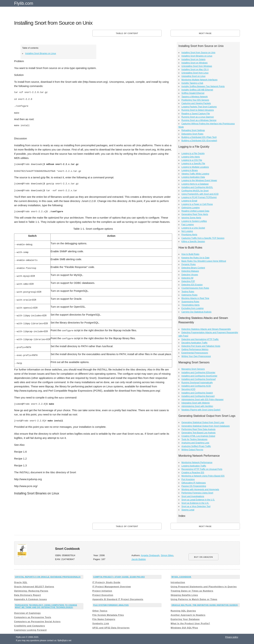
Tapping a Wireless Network (195, 97)
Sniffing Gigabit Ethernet (193, 93)
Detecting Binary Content (193, 268)
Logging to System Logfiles (194, 221)
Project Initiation (102, 591)
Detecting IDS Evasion (192, 285)
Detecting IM (187, 278)
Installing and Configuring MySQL (197, 187)
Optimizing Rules (190, 295)
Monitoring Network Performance (197, 462)
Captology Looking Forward (30, 630)
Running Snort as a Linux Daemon (198, 117)
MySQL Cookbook (181, 577)
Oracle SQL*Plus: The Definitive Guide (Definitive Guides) (205, 605)
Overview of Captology (27, 613)
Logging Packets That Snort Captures (199, 107)
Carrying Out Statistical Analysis (196, 312)
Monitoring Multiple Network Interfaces (199, 80)
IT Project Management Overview (112, 587)
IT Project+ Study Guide (106, 582)
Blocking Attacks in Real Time (195, 298)
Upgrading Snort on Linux (193, 76)
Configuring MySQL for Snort (195, 191)
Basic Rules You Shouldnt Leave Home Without (204, 261)
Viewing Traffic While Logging (195, 174)
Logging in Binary (190, 170)
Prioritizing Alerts (189, 235)
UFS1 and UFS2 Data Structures (111, 628)
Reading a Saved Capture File (196, 114)
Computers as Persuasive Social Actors (37, 622)
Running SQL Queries (183, 611)
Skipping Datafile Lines (184, 595)
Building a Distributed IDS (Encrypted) (199, 141)
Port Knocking (188, 479)
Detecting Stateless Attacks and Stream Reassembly (206, 329)
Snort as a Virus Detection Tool (196, 506)
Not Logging (187, 231)
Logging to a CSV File (192, 160)
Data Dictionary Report (28, 595)
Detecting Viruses (190, 275)
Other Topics (100, 611)
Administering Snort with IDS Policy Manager (203, 400)
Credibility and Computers (30, 626)
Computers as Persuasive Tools (33, 617)
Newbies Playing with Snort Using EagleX (201, 410)
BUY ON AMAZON (203, 557)
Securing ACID (188, 389)
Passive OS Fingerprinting (194, 486)
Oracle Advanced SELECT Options (34, 587)
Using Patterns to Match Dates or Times (194, 599)
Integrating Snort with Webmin (196, 403)
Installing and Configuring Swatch (197, 393)
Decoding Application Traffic (195, 343)
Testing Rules (188, 292)
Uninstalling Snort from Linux (195, 73)
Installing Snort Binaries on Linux (41, 53)
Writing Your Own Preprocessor (196, 356)
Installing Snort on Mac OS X (195, 69)
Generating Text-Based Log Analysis (199, 433)
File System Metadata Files (108, 615)
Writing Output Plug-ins (192, 450)
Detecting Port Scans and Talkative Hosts (201, 346)
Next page (205, 33)
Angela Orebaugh (150, 555)
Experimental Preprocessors (195, 353)
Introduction (178, 582)
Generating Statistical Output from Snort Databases (206, 426)
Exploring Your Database (185, 619)
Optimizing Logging (191, 208)
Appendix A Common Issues (31, 599)
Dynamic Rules (189, 264)
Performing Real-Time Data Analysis (199, 429)
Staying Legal (188, 510)
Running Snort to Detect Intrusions (198, 110)
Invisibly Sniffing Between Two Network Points (203, 86)
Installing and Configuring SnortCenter (199, 376)
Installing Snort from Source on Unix (198, 53)
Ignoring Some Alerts (191, 218)
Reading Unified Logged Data (195, 211)
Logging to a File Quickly (193, 153)
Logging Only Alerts (191, 157)
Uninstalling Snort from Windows (197, 66)
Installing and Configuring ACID (196, 386)
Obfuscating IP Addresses (194, 483)
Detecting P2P (188, 281)
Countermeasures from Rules (195, 288)
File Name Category (104, 619)
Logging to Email (189, 201)
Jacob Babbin (139, 559)
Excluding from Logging (193, 308)
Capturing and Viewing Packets (196, 103)
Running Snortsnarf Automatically (197, 383)
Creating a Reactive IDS (193, 473)
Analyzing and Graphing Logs (195, 443)
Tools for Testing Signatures (194, 439)
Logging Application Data (193, 177)
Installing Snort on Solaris (193, 59)
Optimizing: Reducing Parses (31, 591)
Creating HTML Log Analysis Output (198, 436)
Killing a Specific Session (193, 241)
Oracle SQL (21, 582)
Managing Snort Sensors (193, 369)
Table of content (127, 33)
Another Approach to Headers (188, 615)
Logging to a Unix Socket (193, 228)
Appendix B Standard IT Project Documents (118, 599)
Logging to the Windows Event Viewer (199, 180)
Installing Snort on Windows (195, 63)
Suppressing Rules (190, 302)
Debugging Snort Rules (192, 134)
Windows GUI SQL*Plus (184, 628)
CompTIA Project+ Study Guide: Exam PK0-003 (119, 577)
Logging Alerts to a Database (195, 184)
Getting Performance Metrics (195, 349)
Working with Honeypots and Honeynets (200, 489)
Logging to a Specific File (193, 164)
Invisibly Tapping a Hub (192, 83)
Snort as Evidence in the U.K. (195, 503)
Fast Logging (188, 225)
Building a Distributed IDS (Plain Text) (199, 137)
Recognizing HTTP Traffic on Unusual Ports (202, 469)
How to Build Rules (190, 254)
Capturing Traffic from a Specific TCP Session (203, 238)
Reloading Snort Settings (193, 130)
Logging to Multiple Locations (195, 167)
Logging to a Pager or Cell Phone (197, 204)
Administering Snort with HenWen (197, 406)
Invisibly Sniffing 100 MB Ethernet (197, 90)
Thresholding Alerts (191, 305)
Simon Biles (167, 555)
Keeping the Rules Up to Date (196, 258)
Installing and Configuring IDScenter (198, 373)
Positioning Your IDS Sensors (195, 100)
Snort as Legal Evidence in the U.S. (198, 500)
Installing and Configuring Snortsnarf (199, 379)
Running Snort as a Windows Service (199, 120)
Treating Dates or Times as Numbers (192, 591)
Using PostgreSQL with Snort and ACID (200, 194)
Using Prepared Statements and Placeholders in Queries (204, 587)
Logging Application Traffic (194, 466)
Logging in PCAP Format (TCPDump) (199, 197)
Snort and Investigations (193, 496)
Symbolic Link (101, 624)
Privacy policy (232, 637)
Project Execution (103, 595)
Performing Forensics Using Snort (197, 493)
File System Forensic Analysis (111, 605)
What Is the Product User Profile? (190, 624)
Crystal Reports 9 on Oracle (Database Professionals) (48, 577)
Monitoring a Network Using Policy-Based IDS (203, 476)
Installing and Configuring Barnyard (198, 396)
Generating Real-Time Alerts (195, 214)
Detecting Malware (190, 271)
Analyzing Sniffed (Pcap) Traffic (196, 446)
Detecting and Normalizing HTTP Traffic (200, 339)
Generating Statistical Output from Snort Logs (203, 422)
